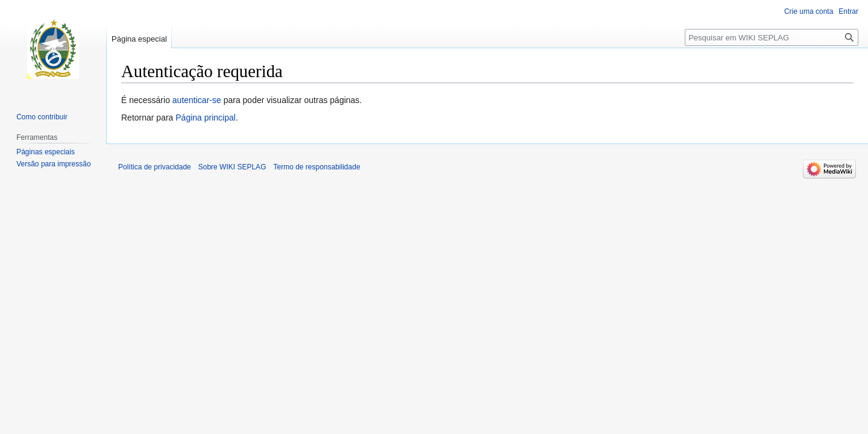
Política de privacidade (155, 167)
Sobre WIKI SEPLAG (232, 167)
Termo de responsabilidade (316, 167)
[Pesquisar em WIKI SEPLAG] (772, 37)
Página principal (206, 118)
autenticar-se (197, 100)
